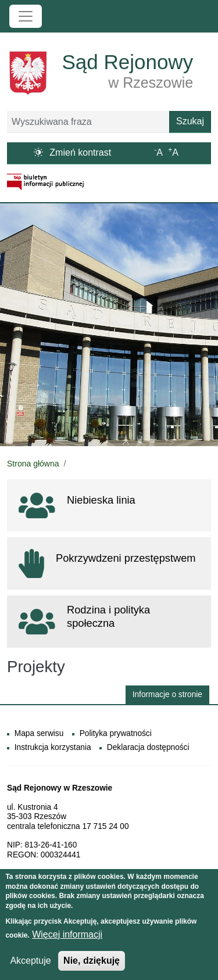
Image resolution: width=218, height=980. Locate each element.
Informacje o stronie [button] (167, 694)
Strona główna (33, 464)
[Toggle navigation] (26, 16)
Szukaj (190, 121)
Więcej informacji (67, 937)
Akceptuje (30, 963)
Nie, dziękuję (92, 963)
